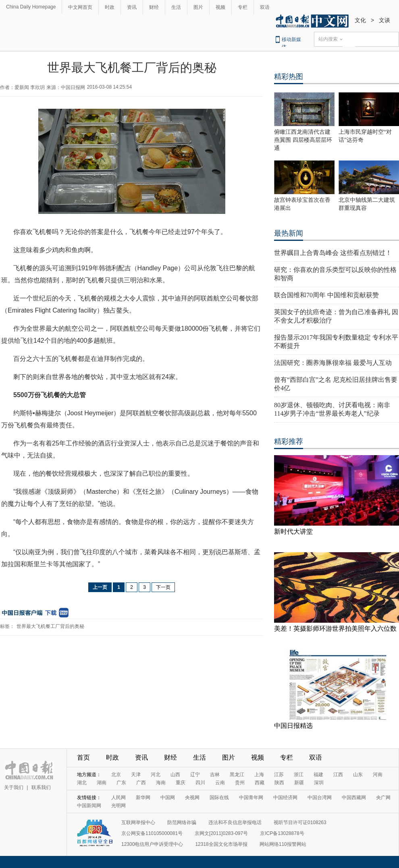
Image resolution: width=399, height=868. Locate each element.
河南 (378, 775)
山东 (358, 775)
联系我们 (41, 787)
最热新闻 (289, 233)
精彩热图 (289, 77)
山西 (175, 775)
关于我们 (14, 787)
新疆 (299, 783)
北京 (116, 775)
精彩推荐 (289, 441)
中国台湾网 (320, 798)
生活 (176, 7)
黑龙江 (237, 775)
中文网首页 (80, 7)
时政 (110, 7)
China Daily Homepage (31, 7)
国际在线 (219, 798)
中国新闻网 (89, 806)
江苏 (279, 775)
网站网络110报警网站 (283, 844)
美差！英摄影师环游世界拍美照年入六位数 (335, 629)
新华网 (143, 798)
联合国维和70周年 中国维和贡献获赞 (326, 295)
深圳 (319, 783)
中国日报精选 (293, 726)
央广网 (383, 798)
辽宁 (195, 775)
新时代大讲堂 (293, 531)
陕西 (279, 783)
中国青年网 (251, 798)
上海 (259, 775)
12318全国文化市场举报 (221, 844)
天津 (136, 775)
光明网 (118, 806)
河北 (156, 775)
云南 (220, 783)
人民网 (118, 798)
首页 (83, 757)
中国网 (168, 798)
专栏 (243, 7)
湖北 (82, 783)
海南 (161, 783)
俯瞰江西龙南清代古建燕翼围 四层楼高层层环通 (303, 140)
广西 (141, 783)
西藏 (260, 783)
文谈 (384, 20)
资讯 (132, 7)
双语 (265, 7)
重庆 (181, 783)
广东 (121, 783)
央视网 (192, 798)
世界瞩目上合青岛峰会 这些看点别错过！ (333, 253)
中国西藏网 (354, 798)
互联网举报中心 (138, 822)
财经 (154, 7)
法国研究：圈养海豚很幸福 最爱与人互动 (333, 363)
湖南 (102, 783)
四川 (200, 783)
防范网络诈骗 (182, 822)
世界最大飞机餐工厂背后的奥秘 (50, 626)
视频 (220, 7)
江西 (338, 775)
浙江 (299, 775)
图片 (198, 7)
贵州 (240, 783)
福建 (318, 775)
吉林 (215, 775)
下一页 (163, 587)
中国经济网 (285, 798)
